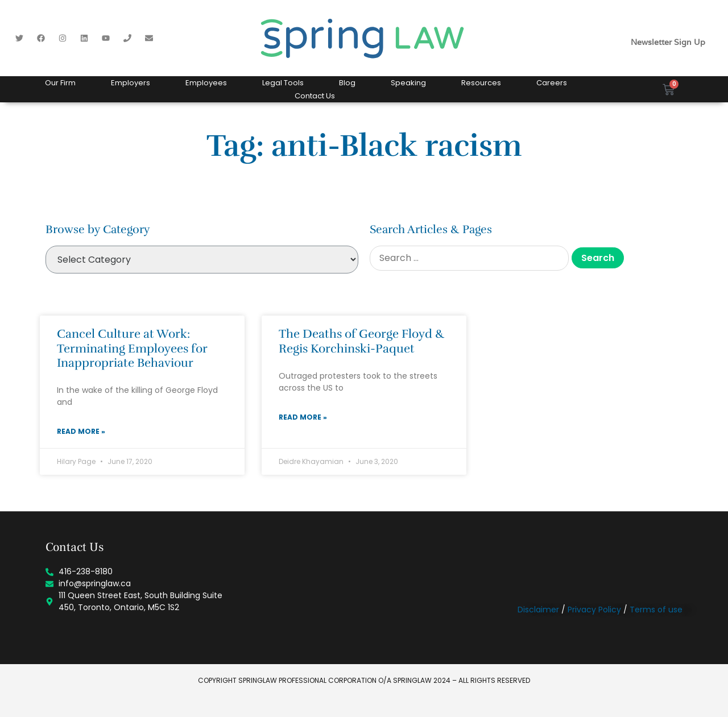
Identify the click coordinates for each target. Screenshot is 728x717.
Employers (131, 83)
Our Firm (60, 83)
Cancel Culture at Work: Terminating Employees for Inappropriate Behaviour (132, 348)
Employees (206, 83)
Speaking (408, 83)
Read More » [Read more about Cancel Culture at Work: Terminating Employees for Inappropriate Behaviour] (81, 431)
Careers (552, 83)
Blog (347, 83)
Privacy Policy (594, 610)
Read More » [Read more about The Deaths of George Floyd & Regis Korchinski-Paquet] (303, 417)
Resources (481, 83)
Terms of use (656, 610)
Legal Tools (283, 83)
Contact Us (315, 96)
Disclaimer (538, 610)
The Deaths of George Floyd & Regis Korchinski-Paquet (362, 341)
